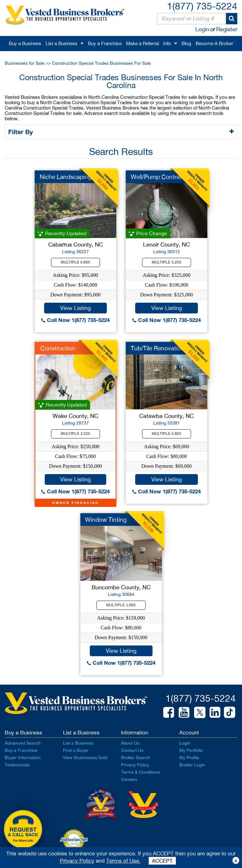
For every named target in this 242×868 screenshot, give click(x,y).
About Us (130, 743)
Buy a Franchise (105, 43)
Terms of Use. (123, 861)
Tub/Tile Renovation (158, 348)
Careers (129, 779)
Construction (58, 348)
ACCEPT (162, 861)
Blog (186, 43)
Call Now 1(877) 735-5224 (75, 320)
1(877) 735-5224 (202, 6)
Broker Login (192, 765)
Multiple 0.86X (167, 434)
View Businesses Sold (85, 758)
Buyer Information (23, 758)
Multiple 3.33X (76, 434)
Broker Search (136, 758)
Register (227, 29)
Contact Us (132, 750)
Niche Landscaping (66, 177)
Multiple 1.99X (121, 605)
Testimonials (17, 765)
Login (202, 29)
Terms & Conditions (141, 772)
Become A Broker (214, 43)
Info (167, 43)
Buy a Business (25, 43)
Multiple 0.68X (76, 262)
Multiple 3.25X (167, 262)
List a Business (62, 43)
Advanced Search (23, 743)
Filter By (22, 132)
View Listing (75, 308)
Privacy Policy (135, 765)
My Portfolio (191, 750)
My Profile (189, 758)
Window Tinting (106, 520)
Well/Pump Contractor (160, 177)
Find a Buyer (76, 750)
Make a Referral (142, 43)
